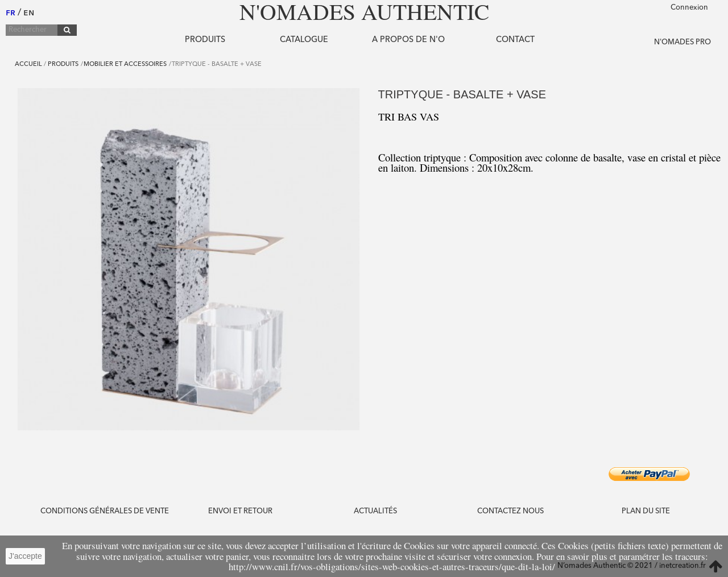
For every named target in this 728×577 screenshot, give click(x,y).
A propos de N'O (408, 40)
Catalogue (304, 40)
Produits (205, 40)
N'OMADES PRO (682, 42)
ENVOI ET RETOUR (240, 511)
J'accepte (25, 556)
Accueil (28, 65)
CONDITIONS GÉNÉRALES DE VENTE (105, 511)
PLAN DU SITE (646, 511)
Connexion (689, 8)
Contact (515, 40)
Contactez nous (510, 511)
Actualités (375, 511)
